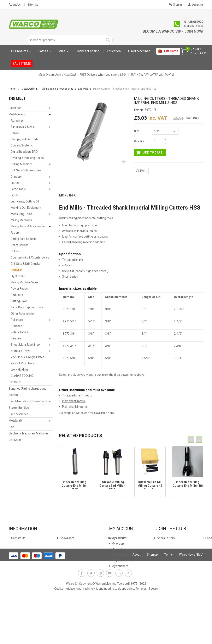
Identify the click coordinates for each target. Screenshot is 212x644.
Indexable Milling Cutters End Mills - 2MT (75, 486)
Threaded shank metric (77, 396)
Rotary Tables (19, 332)
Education (15, 108)
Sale (11, 427)
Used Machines (19, 414)
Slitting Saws (19, 301)
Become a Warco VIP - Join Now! (173, 31)
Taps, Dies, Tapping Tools (27, 307)
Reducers (17, 295)
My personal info (122, 560)
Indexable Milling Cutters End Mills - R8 (188, 484)
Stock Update (68, 549)
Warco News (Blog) (71, 572)
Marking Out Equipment (26, 208)
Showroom (18, 544)
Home (12, 89)
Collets (15, 251)
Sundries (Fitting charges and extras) (28, 392)
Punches (16, 326)
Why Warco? (19, 577)
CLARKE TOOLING (22, 376)
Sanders (16, 338)
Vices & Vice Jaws (22, 363)
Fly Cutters (18, 276)
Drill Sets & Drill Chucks (25, 264)
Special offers (20, 555)
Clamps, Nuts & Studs (25, 139)
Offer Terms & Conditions (76, 566)
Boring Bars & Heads (24, 239)
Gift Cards (15, 382)
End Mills (16, 270)
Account (196, 5)
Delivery (16, 566)
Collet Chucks (20, 245)
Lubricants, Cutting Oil (25, 202)
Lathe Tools (18, 189)
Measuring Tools (21, 214)
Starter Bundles (19, 408)
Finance (64, 538)
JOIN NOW (165, 553)
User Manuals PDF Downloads (28, 401)
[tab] (71, 195)
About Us (15, 5)
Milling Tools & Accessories (28, 226)
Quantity (139, 141)
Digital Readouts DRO (24, 152)
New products (20, 549)
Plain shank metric (74, 401)
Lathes (15, 183)
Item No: (139, 110)
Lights (15, 195)
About (137, 599)
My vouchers (120, 566)
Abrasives (17, 121)
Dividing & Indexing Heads (27, 158)
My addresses (120, 555)
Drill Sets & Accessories (26, 170)
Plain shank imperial (75, 407)
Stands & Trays (20, 351)
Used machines (21, 560)
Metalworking (17, 114)
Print (143, 171)
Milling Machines (21, 220)
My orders (118, 544)
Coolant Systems (22, 146)
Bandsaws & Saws (22, 127)
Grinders (16, 177)
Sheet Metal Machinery (26, 345)
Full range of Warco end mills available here (86, 413)
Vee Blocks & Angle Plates (28, 357)
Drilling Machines (22, 164)
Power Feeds (19, 289)
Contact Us (18, 538)
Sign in (175, 4)
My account (119, 538)
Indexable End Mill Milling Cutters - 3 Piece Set (150, 486)
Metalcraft (15, 421)
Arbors (15, 233)
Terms (168, 599)
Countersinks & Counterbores (30, 258)
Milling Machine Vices (25, 282)
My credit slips (120, 549)
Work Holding (19, 370)
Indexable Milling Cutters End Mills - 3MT (112, 486)
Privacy (64, 560)
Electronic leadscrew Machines (29, 434)
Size (137, 131)
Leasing (64, 544)
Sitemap (33, 5)
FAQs (14, 572)
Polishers (17, 320)
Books (15, 133)
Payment (65, 555)
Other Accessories (23, 314)
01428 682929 (194, 22)
